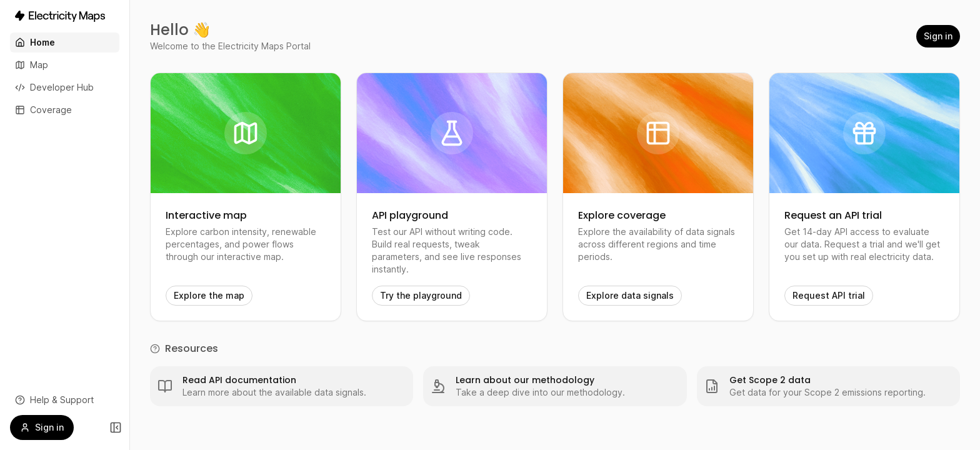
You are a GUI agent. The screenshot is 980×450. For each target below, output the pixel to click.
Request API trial (829, 295)
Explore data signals (630, 295)
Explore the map (209, 295)
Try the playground (421, 295)
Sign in (938, 36)
